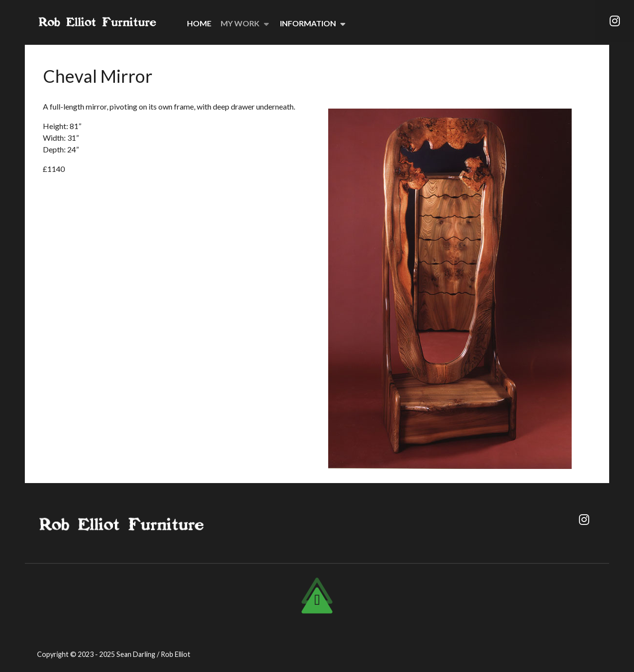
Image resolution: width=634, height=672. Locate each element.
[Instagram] (615, 21)
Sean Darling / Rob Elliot (153, 654)
